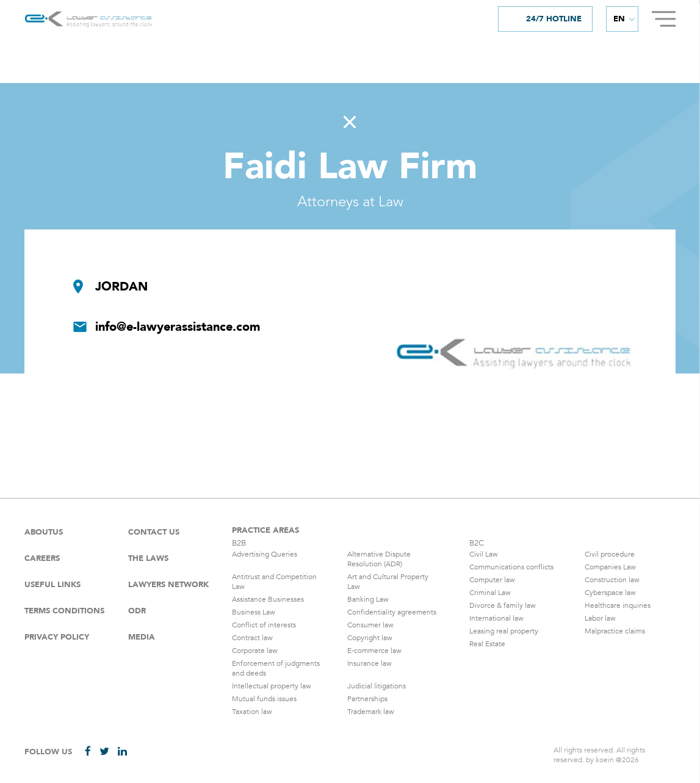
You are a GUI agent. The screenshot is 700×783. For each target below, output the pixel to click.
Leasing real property (504, 631)
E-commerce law (374, 651)
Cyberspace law (610, 593)
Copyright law (370, 638)
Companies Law (610, 567)
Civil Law (484, 554)
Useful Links (52, 585)
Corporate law (255, 651)
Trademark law (371, 712)
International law (496, 618)
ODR (137, 611)
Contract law (252, 638)
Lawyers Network (168, 585)
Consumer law (370, 625)
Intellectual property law (272, 686)
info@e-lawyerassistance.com (178, 327)
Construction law (612, 580)
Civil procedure (610, 554)
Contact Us (154, 532)
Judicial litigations (377, 686)
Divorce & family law (503, 605)
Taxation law (252, 712)
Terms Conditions (64, 611)
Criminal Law (490, 593)
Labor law (600, 618)
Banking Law (368, 599)
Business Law (254, 612)
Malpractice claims (615, 631)
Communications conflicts (511, 567)
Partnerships (367, 699)
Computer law (492, 580)
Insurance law (370, 663)
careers (42, 558)
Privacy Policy (57, 637)
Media (142, 637)
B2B (239, 543)
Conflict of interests (264, 625)
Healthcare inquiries (618, 605)
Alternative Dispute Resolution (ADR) (379, 559)
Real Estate (487, 644)
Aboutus (44, 532)
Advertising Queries (265, 554)
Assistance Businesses (268, 599)
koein (605, 760)
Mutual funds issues (264, 699)
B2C (477, 543)
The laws (148, 558)
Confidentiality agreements (392, 612)
